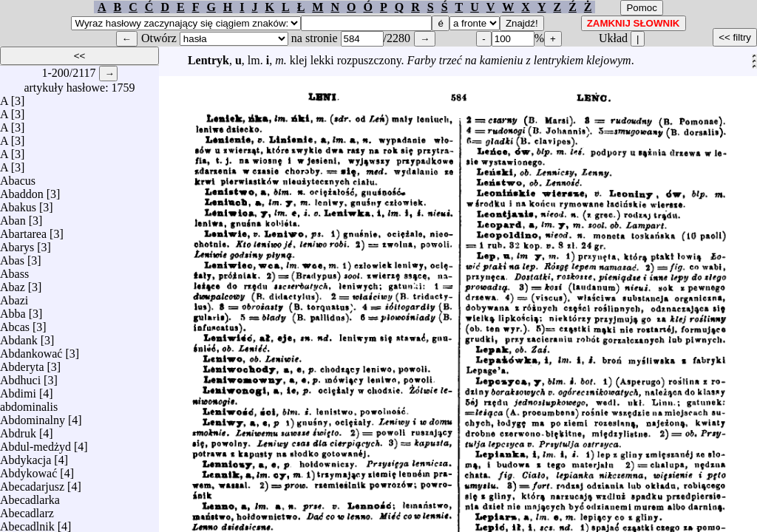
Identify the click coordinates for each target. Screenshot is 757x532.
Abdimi (18, 390)
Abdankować (31, 350)
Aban (13, 217)
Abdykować (28, 470)
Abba (13, 310)
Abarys (17, 243)
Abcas (15, 323)
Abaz (13, 283)
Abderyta (22, 363)
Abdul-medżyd (35, 443)
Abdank (19, 337)
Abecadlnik (27, 523)
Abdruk (18, 430)
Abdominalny (33, 416)
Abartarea (23, 230)
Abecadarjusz (32, 483)
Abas (12, 257)
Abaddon (22, 190)
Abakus (18, 204)
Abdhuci (20, 376)
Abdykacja (26, 456)
